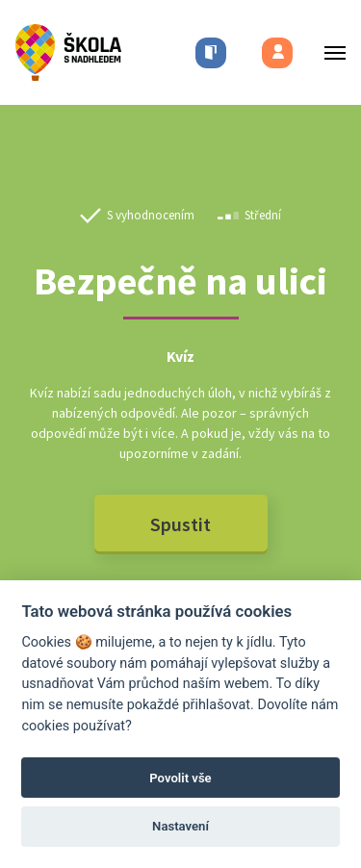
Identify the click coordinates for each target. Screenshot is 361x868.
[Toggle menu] (329, 52)
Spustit (180, 524)
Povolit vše (180, 778)
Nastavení (180, 826)
